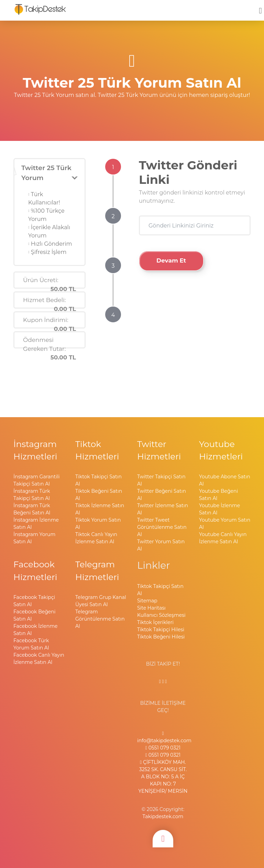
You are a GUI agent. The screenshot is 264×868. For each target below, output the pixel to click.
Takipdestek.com (163, 816)
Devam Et (171, 260)
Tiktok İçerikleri (155, 622)
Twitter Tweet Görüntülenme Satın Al (162, 527)
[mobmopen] (260, 8)
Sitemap (147, 601)
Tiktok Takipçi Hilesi (161, 630)
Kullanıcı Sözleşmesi (161, 615)
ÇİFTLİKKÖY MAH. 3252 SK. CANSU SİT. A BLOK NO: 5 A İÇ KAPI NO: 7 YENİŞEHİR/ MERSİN (163, 777)
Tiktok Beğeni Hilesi (161, 637)
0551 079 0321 (163, 748)
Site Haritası (151, 608)
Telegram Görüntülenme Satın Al (100, 619)
